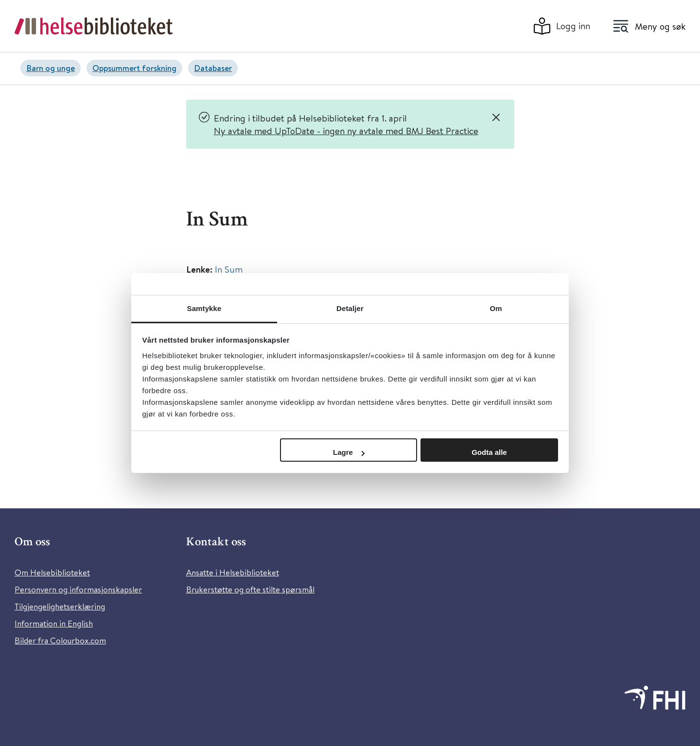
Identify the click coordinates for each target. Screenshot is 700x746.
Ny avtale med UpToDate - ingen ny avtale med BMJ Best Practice (346, 130)
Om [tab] (496, 308)
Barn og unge (51, 68)
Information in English (54, 623)
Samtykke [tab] (204, 308)
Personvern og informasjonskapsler (78, 589)
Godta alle (489, 452)
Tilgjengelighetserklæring (60, 606)
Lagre (349, 452)
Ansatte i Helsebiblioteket (233, 572)
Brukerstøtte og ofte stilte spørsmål (250, 589)
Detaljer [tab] (350, 308)
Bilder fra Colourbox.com (60, 640)
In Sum (229, 269)
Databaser (213, 68)
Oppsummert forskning (134, 68)
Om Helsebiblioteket (52, 572)
